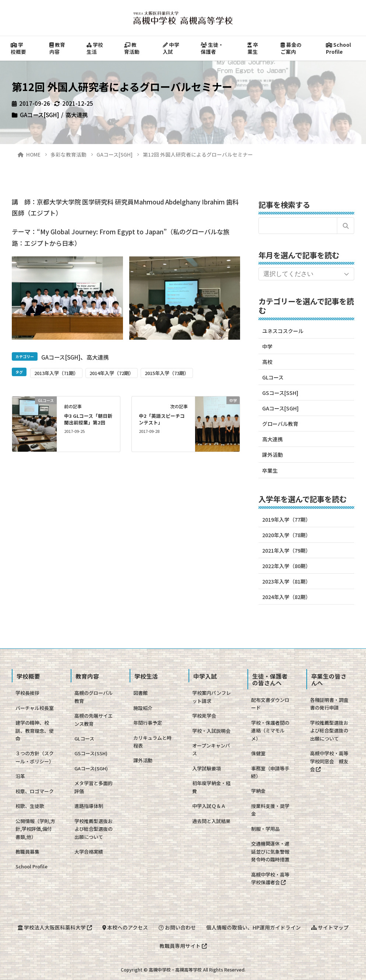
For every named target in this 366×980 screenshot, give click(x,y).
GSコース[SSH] (280, 393)
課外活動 (272, 455)
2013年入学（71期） (56, 373)
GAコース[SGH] (39, 115)
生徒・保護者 (212, 48)
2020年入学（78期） (286, 535)
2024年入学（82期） (286, 597)
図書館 (140, 693)
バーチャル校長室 (35, 708)
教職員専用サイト (183, 946)
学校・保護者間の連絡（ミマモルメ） (270, 731)
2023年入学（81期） (286, 581)
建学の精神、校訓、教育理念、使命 (35, 731)
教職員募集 (27, 852)
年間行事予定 (148, 723)
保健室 (258, 753)
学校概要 (18, 48)
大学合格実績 (89, 852)
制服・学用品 (265, 829)
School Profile (338, 48)
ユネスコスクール (283, 331)
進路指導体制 (89, 806)
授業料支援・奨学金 (270, 810)
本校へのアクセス (125, 927)
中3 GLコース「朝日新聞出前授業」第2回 (88, 419)
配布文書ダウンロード (270, 704)
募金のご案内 (291, 48)
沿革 (20, 776)
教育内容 (57, 48)
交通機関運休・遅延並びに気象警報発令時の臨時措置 (270, 851)
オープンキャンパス (211, 749)
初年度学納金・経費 (211, 787)
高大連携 (77, 115)
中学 (267, 346)
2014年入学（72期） (112, 373)
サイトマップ (330, 927)
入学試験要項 (207, 768)
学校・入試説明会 (211, 731)
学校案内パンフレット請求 (212, 697)
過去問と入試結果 (211, 821)
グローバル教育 (280, 424)
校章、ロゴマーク (35, 791)
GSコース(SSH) (91, 753)
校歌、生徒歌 (30, 806)
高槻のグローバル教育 (94, 697)
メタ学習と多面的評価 (94, 787)
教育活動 (132, 48)
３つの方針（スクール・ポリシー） (35, 757)
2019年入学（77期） (286, 519)
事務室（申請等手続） (270, 772)
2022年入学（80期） (286, 566)
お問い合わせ (177, 927)
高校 (267, 362)
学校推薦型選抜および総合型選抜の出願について (94, 829)
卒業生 (253, 48)
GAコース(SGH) (91, 768)
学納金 (258, 791)
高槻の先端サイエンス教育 (94, 720)
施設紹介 (143, 708)
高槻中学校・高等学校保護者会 (270, 878)
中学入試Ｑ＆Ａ (209, 806)
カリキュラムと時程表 (152, 742)
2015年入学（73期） (167, 373)
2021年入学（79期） (286, 550)
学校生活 (95, 48)
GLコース (273, 377)
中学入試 (171, 48)
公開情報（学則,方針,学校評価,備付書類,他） (35, 829)
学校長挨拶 (27, 693)
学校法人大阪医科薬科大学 (55, 927)
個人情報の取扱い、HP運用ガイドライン (254, 927)
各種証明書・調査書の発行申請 (329, 704)
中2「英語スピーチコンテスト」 (162, 419)
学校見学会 (204, 716)
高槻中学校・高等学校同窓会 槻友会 (329, 761)
